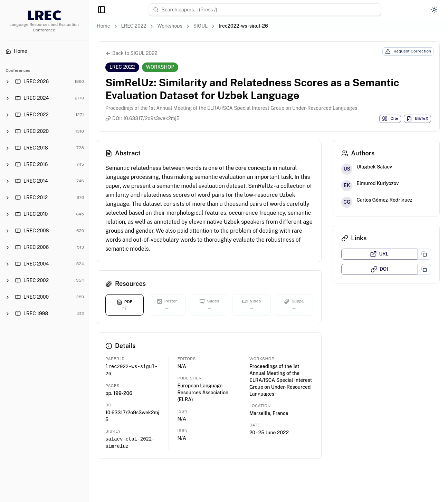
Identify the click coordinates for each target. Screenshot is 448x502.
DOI (379, 269)
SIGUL (201, 26)
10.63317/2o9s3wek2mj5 (151, 118)
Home (103, 26)
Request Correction (408, 51)
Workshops (170, 26)
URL (379, 254)
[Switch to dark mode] (434, 10)
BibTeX (417, 119)
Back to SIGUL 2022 (131, 53)
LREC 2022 (134, 26)
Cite (390, 119)
